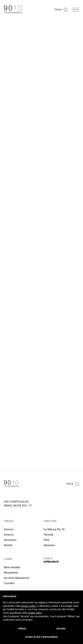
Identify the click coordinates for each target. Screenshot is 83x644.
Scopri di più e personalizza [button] (41, 637)
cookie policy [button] (35, 613)
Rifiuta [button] (22, 629)
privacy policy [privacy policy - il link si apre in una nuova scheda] (29, 606)
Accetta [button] (61, 629)
